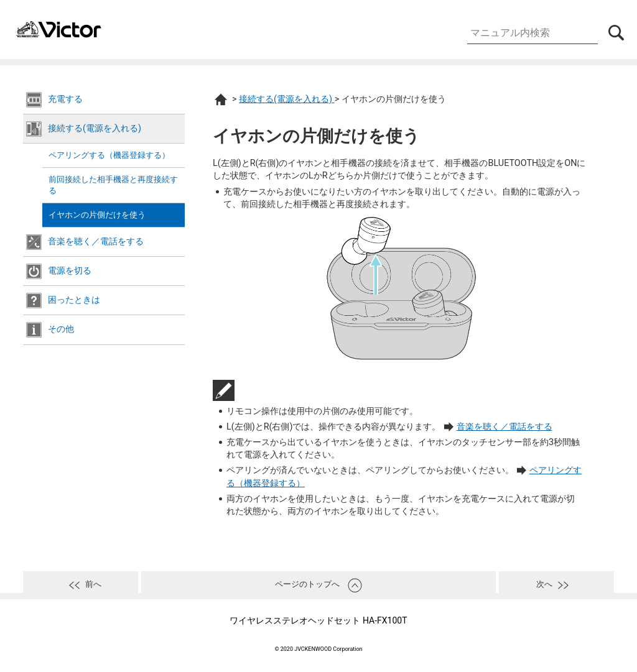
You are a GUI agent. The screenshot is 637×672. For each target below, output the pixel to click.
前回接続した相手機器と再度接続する (113, 185)
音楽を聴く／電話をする (96, 242)
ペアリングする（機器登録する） (109, 155)
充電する (65, 99)
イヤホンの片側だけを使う (97, 215)
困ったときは (74, 300)
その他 (61, 329)
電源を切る (70, 271)
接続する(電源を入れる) (95, 128)
